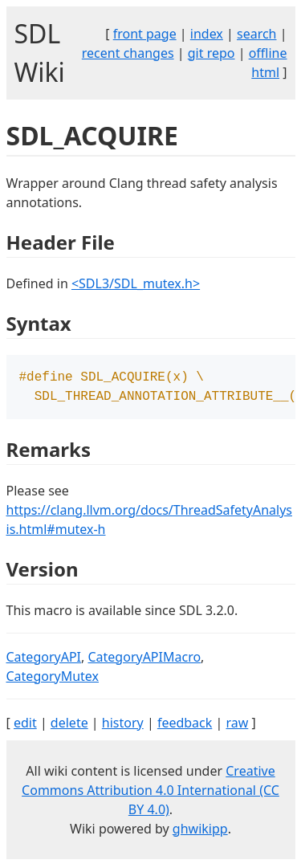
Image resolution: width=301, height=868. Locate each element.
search (257, 34)
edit (25, 726)
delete (69, 726)
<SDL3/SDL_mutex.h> (136, 283)
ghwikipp (200, 832)
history (123, 726)
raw (237, 726)
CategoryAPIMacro (144, 660)
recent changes (128, 53)
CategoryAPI (44, 660)
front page (145, 34)
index (207, 34)
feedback (185, 726)
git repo (212, 53)
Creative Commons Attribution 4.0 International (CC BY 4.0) (150, 793)
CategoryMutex (53, 679)
